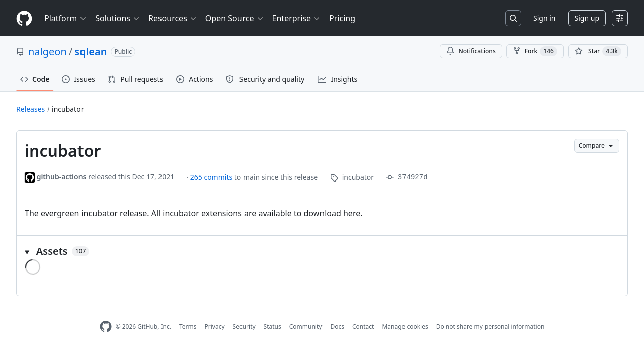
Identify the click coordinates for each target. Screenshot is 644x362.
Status (272, 327)
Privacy (215, 327)
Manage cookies (405, 327)
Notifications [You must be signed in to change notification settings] (471, 51)
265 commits (212, 177)
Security (244, 327)
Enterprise (297, 18)
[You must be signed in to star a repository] (598, 51)
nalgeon (48, 52)
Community (306, 327)
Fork (535, 51)
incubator (68, 109)
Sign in (544, 18)
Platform (66, 18)
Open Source (235, 18)
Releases (30, 109)
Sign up (587, 18)
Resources (173, 18)
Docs (337, 327)
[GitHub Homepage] (106, 327)
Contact (363, 327)
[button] (322, 251)
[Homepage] (24, 18)
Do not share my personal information (491, 327)
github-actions (62, 177)
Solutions (118, 18)
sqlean (91, 52)
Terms (188, 327)
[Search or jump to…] (513, 18)
